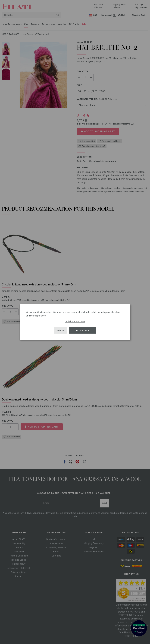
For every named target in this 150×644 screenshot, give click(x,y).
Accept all (83, 330)
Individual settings (75, 321)
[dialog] (75, 322)
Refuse (60, 330)
